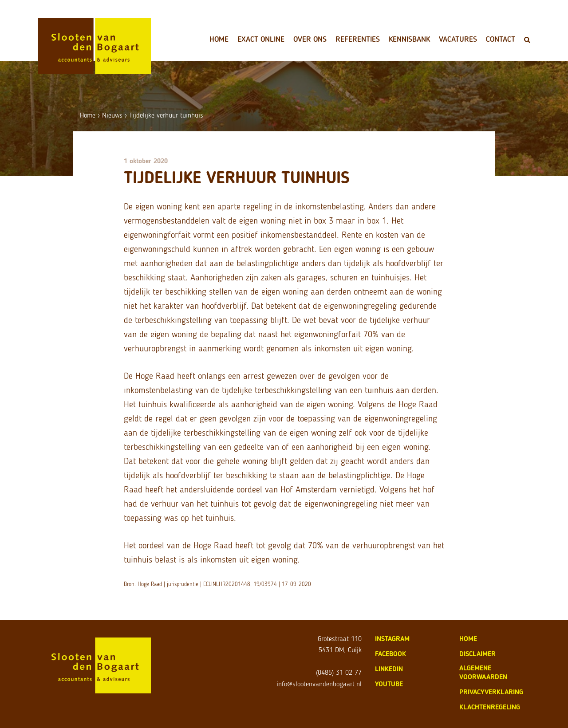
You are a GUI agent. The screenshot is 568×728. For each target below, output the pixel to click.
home (468, 639)
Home (219, 39)
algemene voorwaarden (483, 672)
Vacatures (458, 39)
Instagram (392, 639)
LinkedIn (389, 669)
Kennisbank (409, 39)
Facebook (390, 654)
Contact (501, 39)
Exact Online (261, 39)
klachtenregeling (490, 707)
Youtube (389, 684)
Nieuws (112, 115)
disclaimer (477, 654)
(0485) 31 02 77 (339, 672)
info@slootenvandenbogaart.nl (319, 684)
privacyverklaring (491, 692)
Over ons (310, 39)
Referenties (358, 39)
